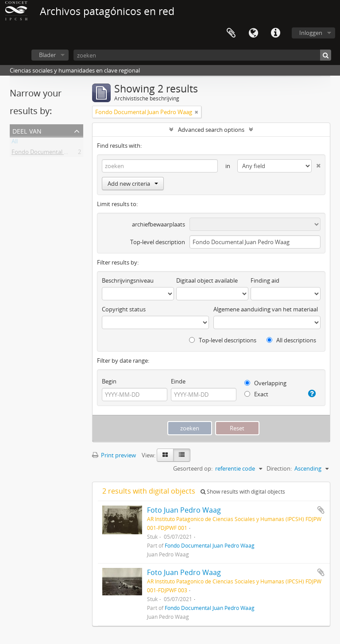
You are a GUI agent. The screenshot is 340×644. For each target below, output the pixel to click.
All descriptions (291, 340)
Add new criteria (133, 184)
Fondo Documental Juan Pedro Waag (60, 153)
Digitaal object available (207, 280)
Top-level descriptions (223, 340)
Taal (253, 33)
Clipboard (231, 33)
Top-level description (158, 242)
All (15, 143)
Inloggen (311, 33)
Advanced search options (211, 130)
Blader (47, 55)
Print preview (114, 455)
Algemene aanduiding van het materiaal (266, 309)
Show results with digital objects (243, 492)
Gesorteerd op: (193, 468)
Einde (178, 381)
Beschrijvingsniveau (128, 280)
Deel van (27, 130)
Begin (109, 381)
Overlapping (265, 383)
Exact (256, 394)
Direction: (279, 468)
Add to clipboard (321, 510)
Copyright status (124, 309)
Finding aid (265, 280)
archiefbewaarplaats (158, 224)
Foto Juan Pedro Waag (184, 510)
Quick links (275, 33)
